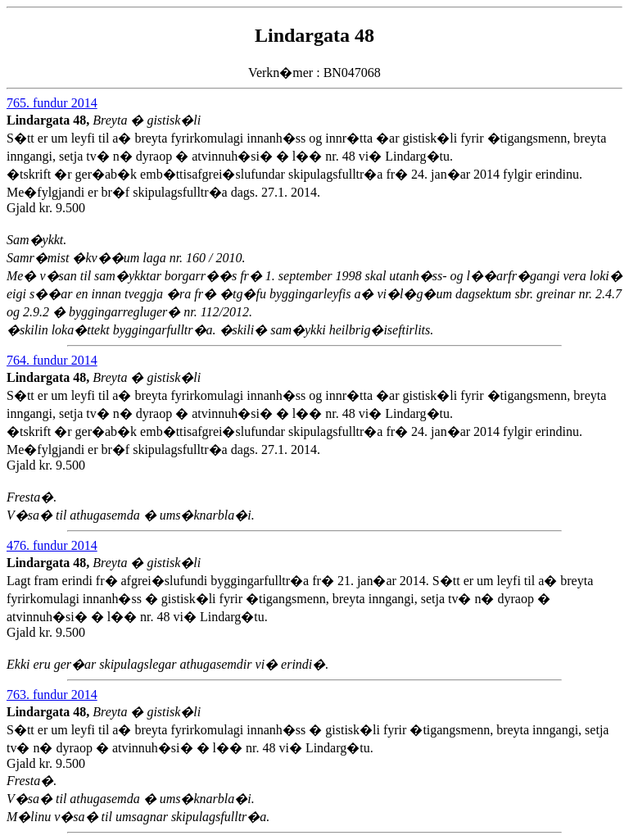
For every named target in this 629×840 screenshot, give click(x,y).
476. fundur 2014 (52, 545)
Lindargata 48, (50, 120)
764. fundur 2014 (52, 360)
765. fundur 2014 (52, 103)
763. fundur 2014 (52, 695)
